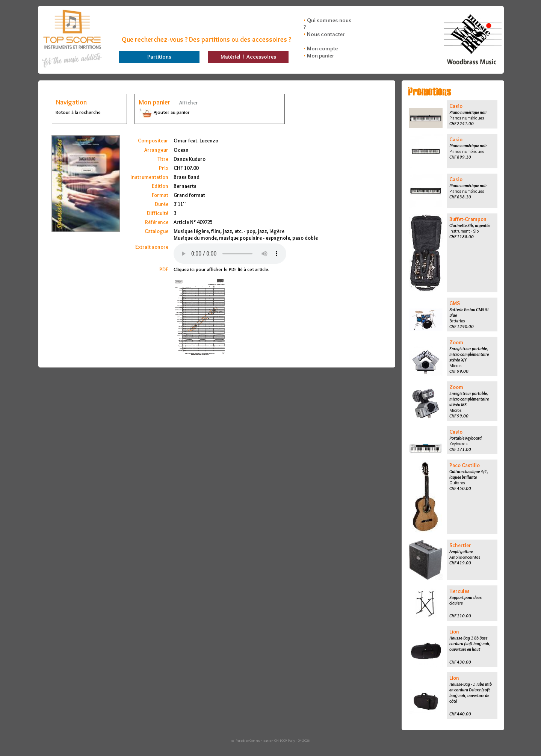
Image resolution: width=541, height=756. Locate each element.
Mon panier (321, 56)
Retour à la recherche (78, 112)
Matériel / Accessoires (248, 57)
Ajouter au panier (164, 112)
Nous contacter (326, 34)
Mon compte (322, 48)
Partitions (159, 57)
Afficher (188, 103)
